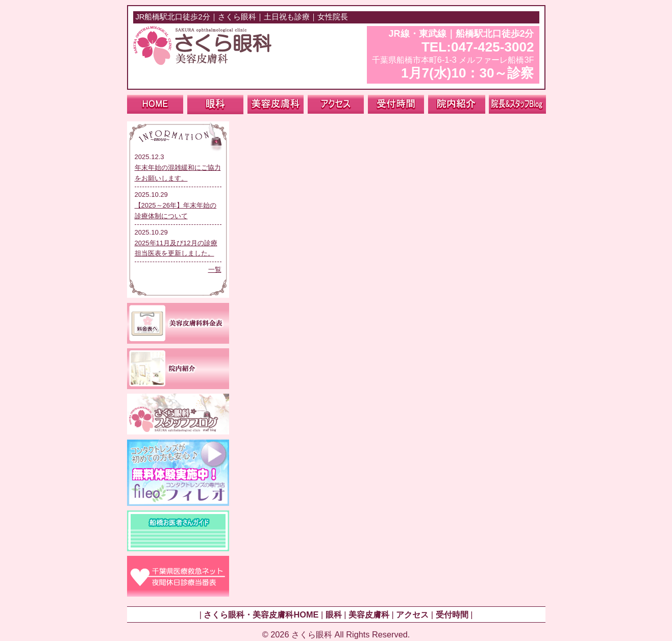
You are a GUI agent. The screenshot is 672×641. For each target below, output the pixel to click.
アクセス (412, 614)
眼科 (334, 614)
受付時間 (452, 614)
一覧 (215, 270)
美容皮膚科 (369, 614)
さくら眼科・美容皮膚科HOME (261, 614)
